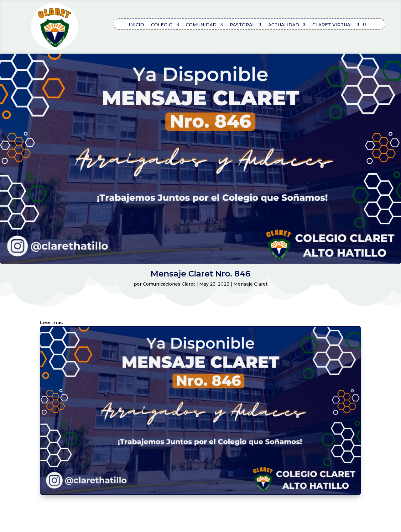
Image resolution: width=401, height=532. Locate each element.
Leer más (51, 323)
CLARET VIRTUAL (333, 25)
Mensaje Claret (250, 284)
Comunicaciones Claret (169, 284)
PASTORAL (242, 25)
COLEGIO (162, 25)
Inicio (136, 25)
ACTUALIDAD (284, 25)
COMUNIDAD (201, 25)
